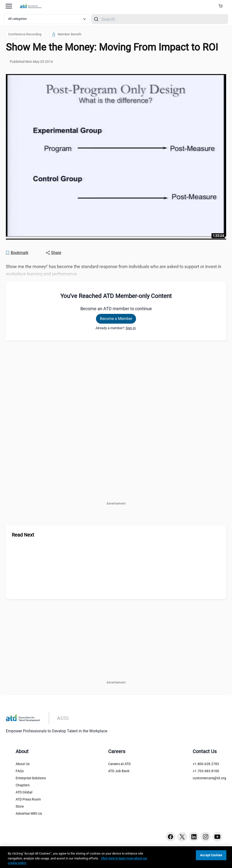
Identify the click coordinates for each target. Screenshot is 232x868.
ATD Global (24, 792)
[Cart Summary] (222, 6)
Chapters (23, 785)
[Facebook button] (170, 837)
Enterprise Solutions (31, 778)
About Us (23, 764)
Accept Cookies (211, 855)
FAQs (20, 771)
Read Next (23, 535)
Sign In (131, 328)
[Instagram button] (206, 837)
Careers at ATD (119, 764)
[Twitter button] (182, 837)
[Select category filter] (47, 19)
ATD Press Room (28, 799)
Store (20, 806)
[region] (116, 857)
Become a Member (116, 319)
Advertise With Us (29, 813)
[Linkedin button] (194, 837)
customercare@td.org (209, 778)
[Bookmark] (17, 253)
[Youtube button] (217, 837)
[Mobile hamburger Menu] (9, 6)
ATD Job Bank (119, 771)
